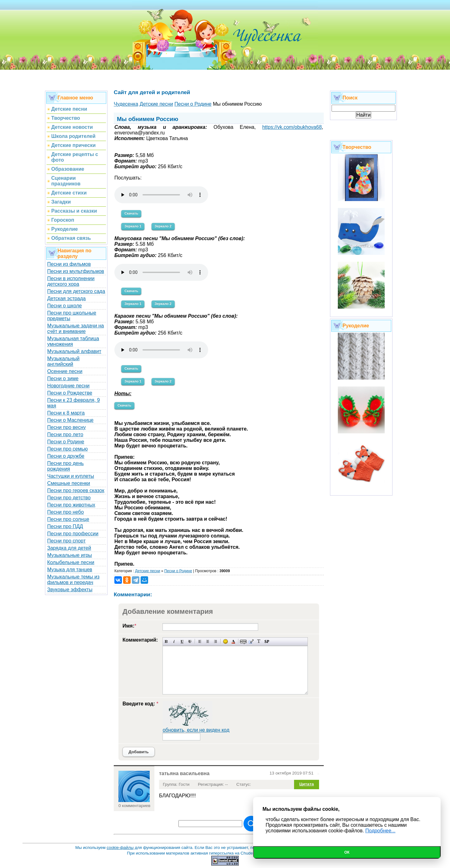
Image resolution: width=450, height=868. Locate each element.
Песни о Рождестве (70, 393)
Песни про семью (67, 449)
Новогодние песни (68, 386)
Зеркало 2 (163, 226)
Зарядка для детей (69, 548)
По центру (208, 641)
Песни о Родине (66, 442)
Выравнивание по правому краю (215, 641)
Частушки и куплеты (71, 476)
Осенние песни (65, 371)
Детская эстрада (66, 298)
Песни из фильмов (69, 264)
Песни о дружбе (66, 456)
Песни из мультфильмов (76, 271)
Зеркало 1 (133, 226)
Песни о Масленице (70, 420)
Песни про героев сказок (76, 490)
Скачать (131, 213)
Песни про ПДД (65, 526)
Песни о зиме (63, 378)
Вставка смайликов (225, 641)
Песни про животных (71, 505)
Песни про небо (65, 512)
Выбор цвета (233, 641)
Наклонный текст (174, 641)
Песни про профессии (73, 534)
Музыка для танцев (70, 570)
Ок (347, 852)
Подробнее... (380, 831)
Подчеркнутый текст (182, 641)
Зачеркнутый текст (190, 641)
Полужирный (166, 641)
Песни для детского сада (76, 291)
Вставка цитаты (251, 641)
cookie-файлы (120, 848)
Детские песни (147, 571)
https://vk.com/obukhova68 (292, 127)
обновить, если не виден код (196, 730)
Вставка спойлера (267, 641)
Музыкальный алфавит (74, 351)
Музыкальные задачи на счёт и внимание (76, 328)
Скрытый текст (243, 641)
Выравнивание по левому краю (200, 641)
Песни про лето (65, 434)
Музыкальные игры (70, 555)
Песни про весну (67, 427)
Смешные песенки (69, 483)
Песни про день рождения (65, 466)
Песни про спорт (66, 541)
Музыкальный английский (63, 361)
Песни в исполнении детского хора (71, 281)
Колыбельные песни (71, 562)
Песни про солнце (68, 519)
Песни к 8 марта (66, 413)
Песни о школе (65, 306)
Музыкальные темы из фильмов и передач (73, 580)
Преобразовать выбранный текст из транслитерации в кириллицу (259, 641)
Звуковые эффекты (70, 590)
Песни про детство (69, 498)
